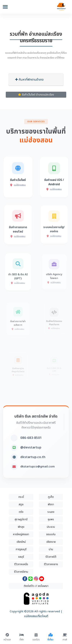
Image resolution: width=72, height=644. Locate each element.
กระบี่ (21, 497)
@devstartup (31, 458)
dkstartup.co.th (33, 468)
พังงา (51, 504)
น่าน (51, 549)
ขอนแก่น (51, 534)
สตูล (21, 504)
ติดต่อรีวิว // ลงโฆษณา (36, 586)
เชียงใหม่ (21, 542)
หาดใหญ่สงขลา (21, 534)
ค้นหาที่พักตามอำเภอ (29, 80)
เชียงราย (51, 542)
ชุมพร (51, 519)
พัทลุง (21, 527)
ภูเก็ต (51, 497)
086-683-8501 (31, 449)
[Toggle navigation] (5, 7)
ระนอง (51, 512)
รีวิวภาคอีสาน (21, 572)
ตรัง (21, 512)
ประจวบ (51, 527)
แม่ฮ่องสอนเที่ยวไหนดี (36, 616)
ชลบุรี (21, 557)
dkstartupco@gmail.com (38, 477)
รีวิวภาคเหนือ (21, 564)
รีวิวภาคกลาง (51, 564)
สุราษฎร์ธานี (21, 519)
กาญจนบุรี (21, 549)
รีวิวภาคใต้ (51, 557)
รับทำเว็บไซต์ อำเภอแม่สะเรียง (36, 95)
